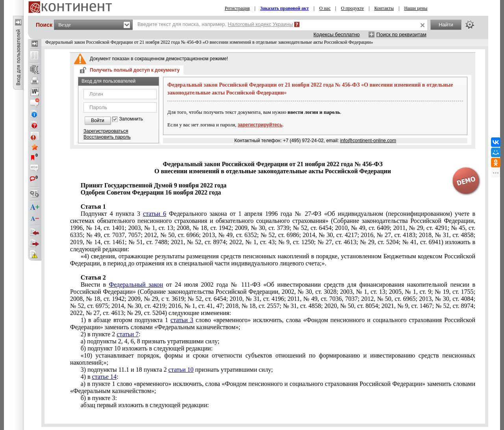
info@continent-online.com (368, 141)
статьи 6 (155, 214)
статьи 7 (128, 334)
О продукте (352, 8)
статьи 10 (181, 370)
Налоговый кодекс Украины (261, 24)
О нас (325, 8)
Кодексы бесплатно (337, 34)
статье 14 (104, 377)
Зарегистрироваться (106, 131)
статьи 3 (182, 320)
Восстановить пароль (107, 137)
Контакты (384, 8)
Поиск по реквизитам (401, 34)
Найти (446, 25)
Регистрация (237, 8)
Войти (98, 120)
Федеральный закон (136, 285)
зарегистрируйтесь (260, 125)
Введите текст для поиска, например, (215, 24)
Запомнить (131, 119)
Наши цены (416, 8)
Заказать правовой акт (285, 8)
